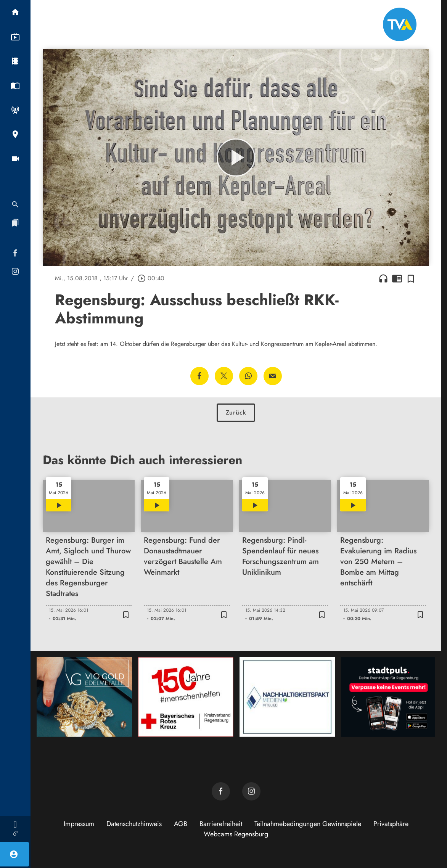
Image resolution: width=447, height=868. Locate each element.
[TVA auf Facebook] (221, 791)
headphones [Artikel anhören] (383, 278)
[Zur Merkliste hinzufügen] (411, 278)
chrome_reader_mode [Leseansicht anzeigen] (397, 278)
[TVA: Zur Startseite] (400, 24)
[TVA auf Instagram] (251, 791)
